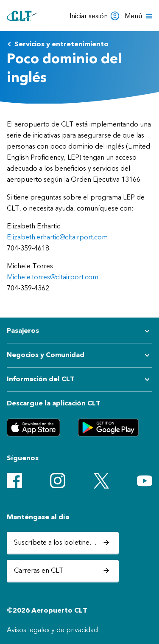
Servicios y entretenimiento (58, 44)
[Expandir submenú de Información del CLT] (79, 380)
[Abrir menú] (139, 16)
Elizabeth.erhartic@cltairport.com (57, 237)
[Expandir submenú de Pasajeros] (79, 331)
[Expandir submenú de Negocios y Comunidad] (79, 355)
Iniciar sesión (95, 16)
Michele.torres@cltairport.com (53, 277)
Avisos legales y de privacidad (52, 630)
